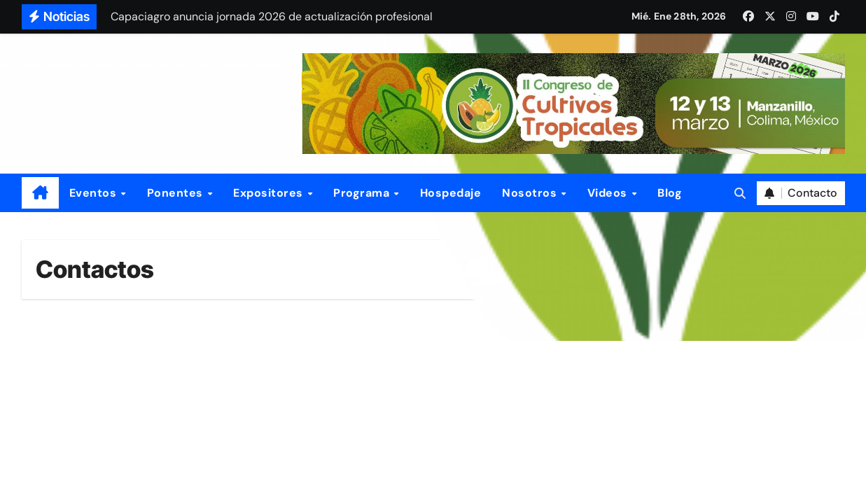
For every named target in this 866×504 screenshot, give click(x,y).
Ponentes (177, 193)
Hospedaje (451, 193)
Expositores (270, 193)
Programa (363, 193)
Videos (609, 193)
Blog (670, 193)
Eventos (95, 193)
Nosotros (531, 193)
